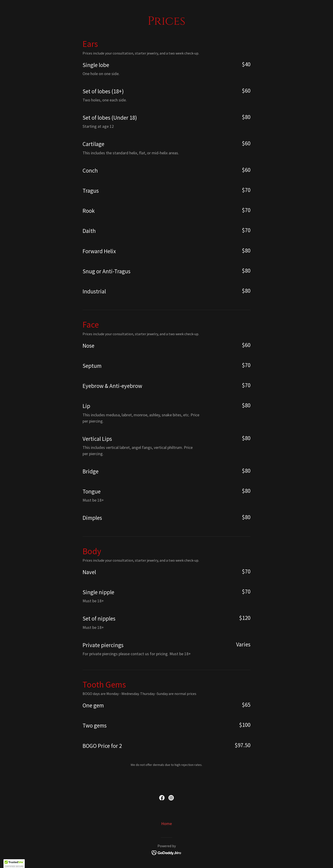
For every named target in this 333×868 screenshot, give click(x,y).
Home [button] (166, 824)
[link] (162, 798)
